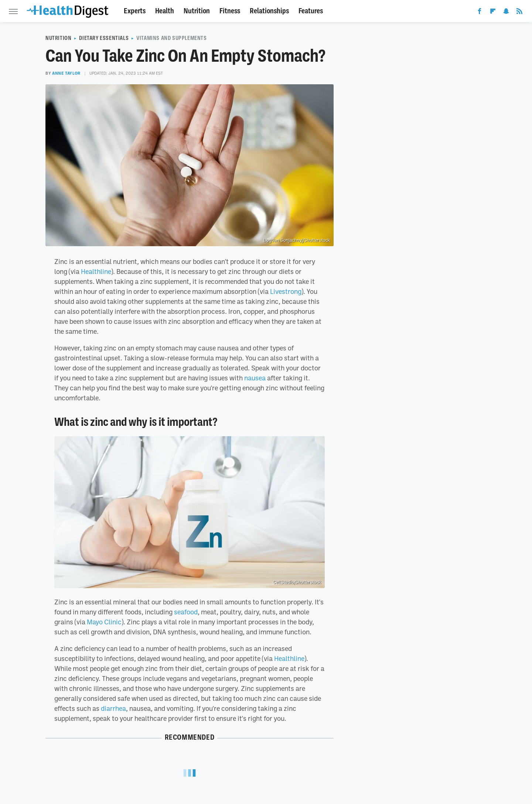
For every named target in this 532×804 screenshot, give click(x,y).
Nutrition (197, 11)
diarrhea (113, 708)
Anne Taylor (66, 73)
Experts (135, 11)
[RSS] (519, 13)
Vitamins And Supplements (171, 38)
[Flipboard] (493, 13)
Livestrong (286, 291)
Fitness (230, 11)
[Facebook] (480, 13)
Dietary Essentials (104, 38)
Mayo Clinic (104, 622)
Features (311, 11)
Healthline (96, 271)
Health (165, 11)
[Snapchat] (506, 13)
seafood (186, 612)
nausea (255, 378)
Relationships (269, 11)
